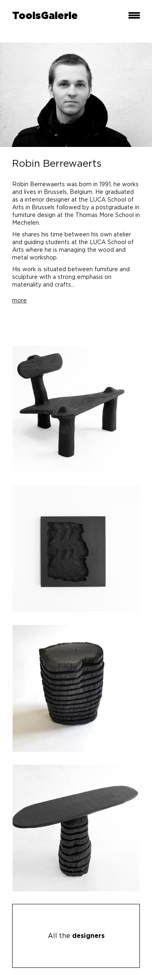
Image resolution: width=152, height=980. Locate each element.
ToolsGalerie (45, 16)
